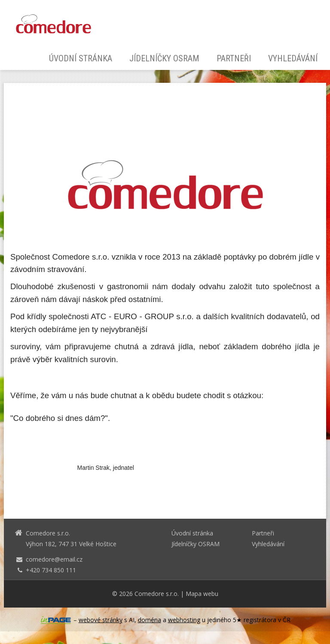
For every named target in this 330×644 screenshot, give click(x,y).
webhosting (184, 620)
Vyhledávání (293, 58)
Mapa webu (202, 594)
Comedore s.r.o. (157, 594)
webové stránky (101, 620)
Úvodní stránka (81, 58)
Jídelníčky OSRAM (164, 58)
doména (150, 620)
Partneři (234, 58)
